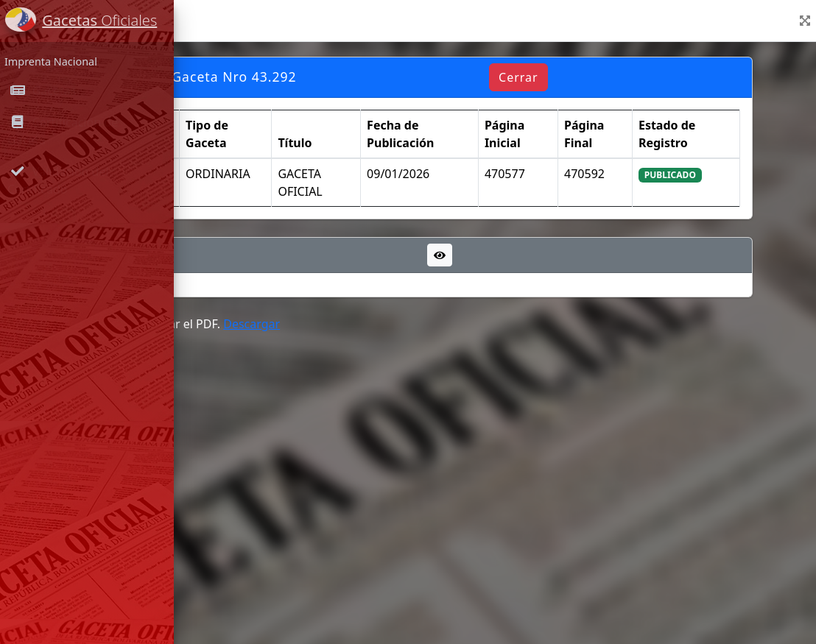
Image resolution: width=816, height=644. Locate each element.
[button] (805, 21)
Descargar (396, 324)
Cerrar (611, 77)
